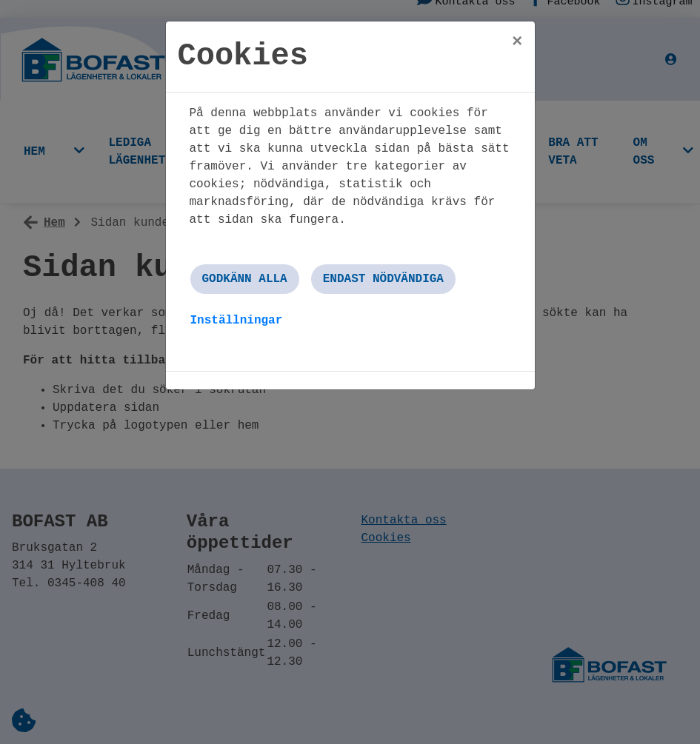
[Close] (517, 42)
